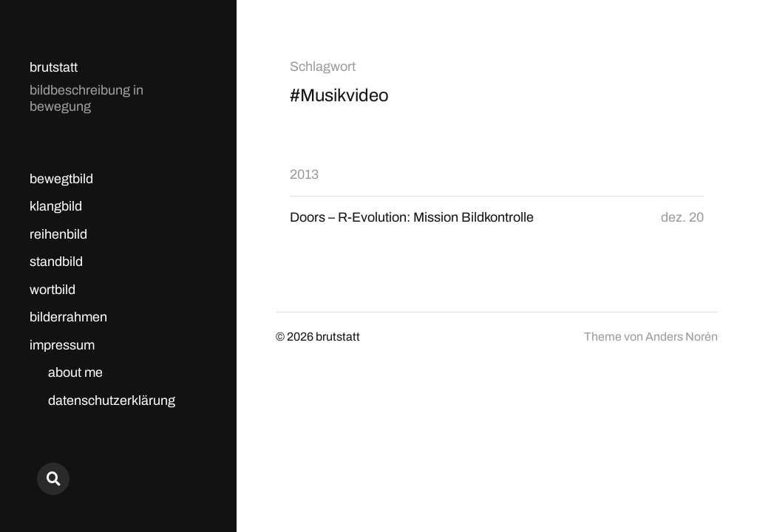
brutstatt (54, 67)
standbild (56, 262)
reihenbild (58, 234)
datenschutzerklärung (112, 400)
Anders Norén (682, 337)
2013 (304, 174)
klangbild (56, 206)
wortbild (52, 290)
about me (75, 372)
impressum (62, 345)
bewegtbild (61, 179)
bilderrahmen (68, 317)
